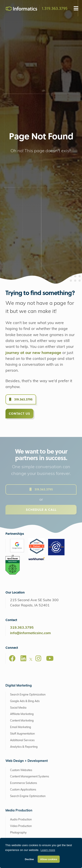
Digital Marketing (19, 555)
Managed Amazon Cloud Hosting (31, 794)
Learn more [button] (48, 850)
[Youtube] (50, 527)
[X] (31, 529)
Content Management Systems (30, 646)
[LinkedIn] (23, 527)
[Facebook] (12, 527)
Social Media (18, 577)
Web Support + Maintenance (28, 807)
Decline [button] (29, 859)
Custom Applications (23, 659)
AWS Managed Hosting (23, 785)
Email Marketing (21, 596)
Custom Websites (21, 639)
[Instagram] (38, 527)
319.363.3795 (21, 268)
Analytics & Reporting (24, 616)
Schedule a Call (41, 382)
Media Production (19, 680)
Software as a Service (24, 758)
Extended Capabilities (22, 742)
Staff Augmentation (22, 603)
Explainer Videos (21, 728)
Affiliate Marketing (22, 583)
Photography (18, 702)
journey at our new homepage (33, 222)
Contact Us (19, 282)
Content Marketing (22, 590)
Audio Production (21, 689)
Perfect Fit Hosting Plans (25, 801)
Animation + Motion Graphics (28, 715)
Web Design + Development (27, 630)
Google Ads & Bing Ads (25, 570)
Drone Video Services (24, 721)
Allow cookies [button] (49, 859)
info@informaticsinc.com (30, 502)
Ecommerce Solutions (24, 652)
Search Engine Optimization (28, 564)
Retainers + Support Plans (27, 764)
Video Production (21, 695)
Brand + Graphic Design (25, 751)
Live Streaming (20, 708)
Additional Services (22, 609)
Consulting (17, 771)
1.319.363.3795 (55, 8)
